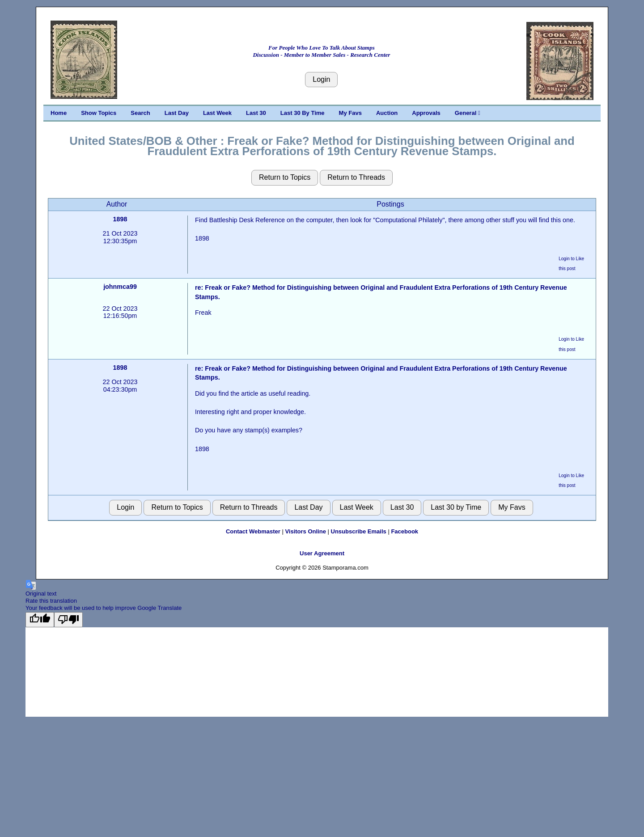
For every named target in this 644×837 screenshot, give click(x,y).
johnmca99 (120, 287)
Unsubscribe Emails (359, 531)
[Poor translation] (68, 620)
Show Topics (99, 113)
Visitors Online (305, 531)
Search (140, 113)
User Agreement (322, 553)
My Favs (350, 113)
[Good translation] (40, 620)
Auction (387, 113)
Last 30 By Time (303, 113)
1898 (120, 219)
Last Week (217, 113)
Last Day (177, 113)
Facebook (405, 531)
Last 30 (256, 113)
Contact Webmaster (253, 531)
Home (59, 113)
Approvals (426, 113)
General (468, 113)
